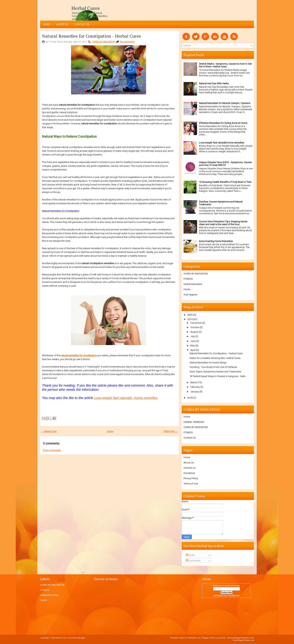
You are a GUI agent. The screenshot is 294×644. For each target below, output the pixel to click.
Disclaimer (189, 473)
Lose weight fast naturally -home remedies (126, 398)
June (193, 341)
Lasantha (222, 638)
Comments (193, 561)
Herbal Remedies (193, 284)
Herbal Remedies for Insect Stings (208, 363)
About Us (62, 24)
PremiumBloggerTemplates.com (240, 638)
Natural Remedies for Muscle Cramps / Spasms (225, 103)
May (193, 346)
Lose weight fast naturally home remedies (222, 143)
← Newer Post (49, 431)
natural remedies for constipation (79, 355)
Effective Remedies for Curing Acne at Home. (223, 123)
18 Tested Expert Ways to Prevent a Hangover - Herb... (218, 376)
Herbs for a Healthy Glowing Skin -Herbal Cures (215, 358)
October (195, 327)
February (195, 387)
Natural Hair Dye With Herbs (214, 83)
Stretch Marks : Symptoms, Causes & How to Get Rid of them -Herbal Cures (225, 65)
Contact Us (82, 24)
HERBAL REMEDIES (194, 422)
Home (46, 24)
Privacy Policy (191, 478)
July (192, 336)
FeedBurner (233, 596)
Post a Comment (52, 450)
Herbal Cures (86, 8)
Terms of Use (191, 484)
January (195, 392)
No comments (127, 42)
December (196, 323)
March (194, 382)
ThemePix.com (194, 638)
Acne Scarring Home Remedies (216, 241)
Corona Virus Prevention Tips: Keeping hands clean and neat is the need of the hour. (223, 223)
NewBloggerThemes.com (243, 640)
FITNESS (188, 279)
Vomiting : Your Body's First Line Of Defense (213, 367)
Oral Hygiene (190, 295)
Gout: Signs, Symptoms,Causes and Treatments (215, 372)
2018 (190, 398)
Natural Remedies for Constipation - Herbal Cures (91, 36)
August (194, 332)
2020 (190, 315)
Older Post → (171, 431)
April (193, 350)
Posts (190, 555)
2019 (190, 319)
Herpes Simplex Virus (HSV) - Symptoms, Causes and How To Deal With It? (225, 164)
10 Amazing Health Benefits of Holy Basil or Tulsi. (225, 182)
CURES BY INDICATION (104, 42)
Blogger (82, 638)
